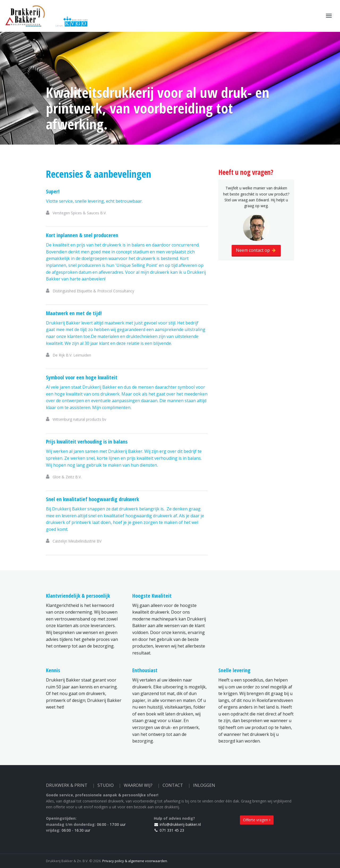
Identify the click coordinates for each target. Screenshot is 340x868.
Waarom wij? (138, 785)
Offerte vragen (257, 820)
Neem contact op (256, 250)
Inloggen (204, 785)
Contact (173, 785)
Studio (106, 785)
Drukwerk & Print (67, 785)
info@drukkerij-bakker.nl (177, 824)
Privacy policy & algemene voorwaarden (135, 861)
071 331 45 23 (169, 830)
